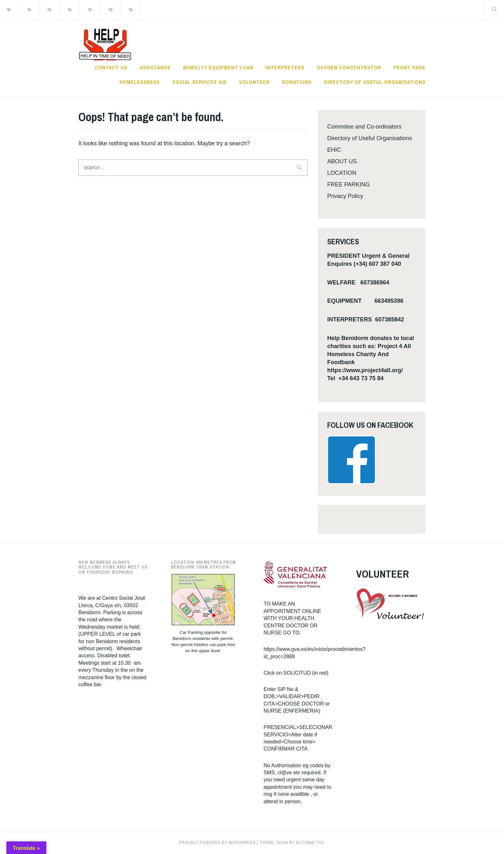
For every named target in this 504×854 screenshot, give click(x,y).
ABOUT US (342, 161)
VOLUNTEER (254, 82)
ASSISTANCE (155, 67)
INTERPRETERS (285, 67)
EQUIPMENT (344, 301)
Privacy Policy (345, 196)
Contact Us (111, 67)
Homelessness (140, 82)
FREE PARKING (349, 184)
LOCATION (342, 173)
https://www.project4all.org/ (365, 370)
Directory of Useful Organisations (375, 82)
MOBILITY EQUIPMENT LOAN (218, 67)
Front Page (410, 67)
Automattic (310, 842)
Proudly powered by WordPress (217, 842)
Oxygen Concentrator (349, 67)
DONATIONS (297, 82)
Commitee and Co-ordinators (364, 127)
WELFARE (341, 283)
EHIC (334, 150)
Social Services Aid (200, 82)
